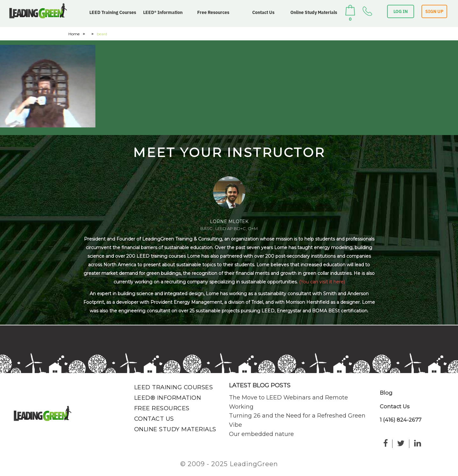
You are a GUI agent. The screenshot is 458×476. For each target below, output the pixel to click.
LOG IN (401, 11)
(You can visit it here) (322, 282)
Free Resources (213, 12)
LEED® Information (163, 12)
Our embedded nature (261, 434)
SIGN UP (434, 11)
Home (74, 34)
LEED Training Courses (113, 12)
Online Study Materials (314, 12)
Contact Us (263, 12)
